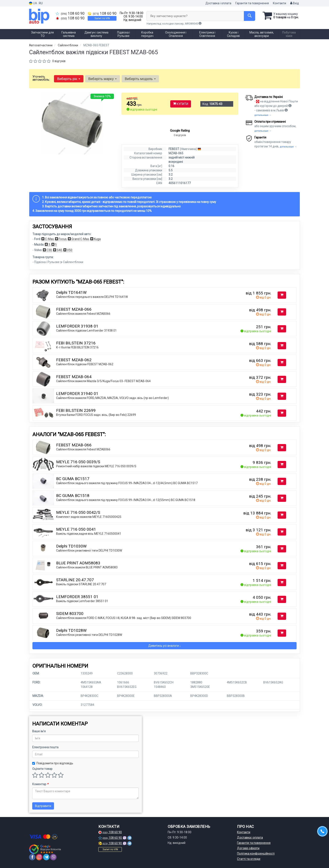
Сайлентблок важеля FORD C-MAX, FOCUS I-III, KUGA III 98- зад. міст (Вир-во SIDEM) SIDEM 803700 (124, 618)
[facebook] (32, 857)
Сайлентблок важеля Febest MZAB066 (83, 314)
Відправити (43, 806)
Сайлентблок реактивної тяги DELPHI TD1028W (89, 635)
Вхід (295, 3)
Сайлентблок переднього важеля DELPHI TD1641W (92, 297)
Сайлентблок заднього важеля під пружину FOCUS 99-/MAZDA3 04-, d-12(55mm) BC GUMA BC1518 (126, 500)
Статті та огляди (249, 859)
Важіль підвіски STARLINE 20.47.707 (81, 584)
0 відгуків (59, 61)
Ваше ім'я (39, 731)
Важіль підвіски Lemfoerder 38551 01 (82, 601)
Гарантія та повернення (252, 3)
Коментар (40, 784)
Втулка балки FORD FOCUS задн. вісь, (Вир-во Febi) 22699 (96, 415)
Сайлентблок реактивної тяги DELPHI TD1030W (89, 551)
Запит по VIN (102, 18)
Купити (181, 104)
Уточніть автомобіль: (41, 78)
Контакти (280, 3)
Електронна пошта (45, 747)
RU (41, 3)
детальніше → (263, 115)
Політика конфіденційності (256, 853)
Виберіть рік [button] (69, 79)
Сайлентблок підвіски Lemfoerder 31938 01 (86, 331)
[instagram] (39, 857)
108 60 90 (70, 13)
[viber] (53, 857)
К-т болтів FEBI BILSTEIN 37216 (77, 347)
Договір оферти (248, 848)
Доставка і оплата (218, 3)
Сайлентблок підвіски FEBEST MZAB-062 (85, 364)
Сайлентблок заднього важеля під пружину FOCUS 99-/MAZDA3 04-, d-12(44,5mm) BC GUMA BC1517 (127, 483)
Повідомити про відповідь (53, 763)
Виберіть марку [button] (103, 79)
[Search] (250, 16)
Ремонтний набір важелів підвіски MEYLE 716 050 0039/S (96, 466)
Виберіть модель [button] (140, 79)
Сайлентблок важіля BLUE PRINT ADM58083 (87, 567)
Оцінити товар (42, 769)
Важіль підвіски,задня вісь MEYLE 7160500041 (89, 534)
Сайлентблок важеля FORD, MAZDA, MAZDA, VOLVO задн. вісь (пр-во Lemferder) (112, 398)
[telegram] (46, 857)
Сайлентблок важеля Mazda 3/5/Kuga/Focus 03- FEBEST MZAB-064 (103, 381)
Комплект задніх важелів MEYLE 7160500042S (89, 517)
